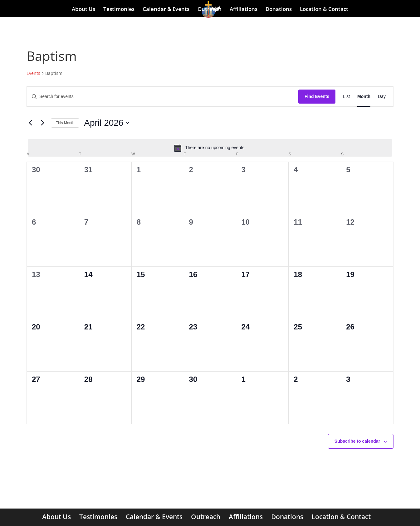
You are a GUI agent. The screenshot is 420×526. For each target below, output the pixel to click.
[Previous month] (30, 123)
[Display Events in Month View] (364, 97)
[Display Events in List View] (346, 97)
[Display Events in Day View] (382, 97)
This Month (65, 123)
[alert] (210, 148)
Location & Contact (324, 9)
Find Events (317, 96)
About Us (83, 9)
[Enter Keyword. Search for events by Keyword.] (163, 97)
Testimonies (119, 9)
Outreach (210, 9)
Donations (279, 9)
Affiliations (244, 9)
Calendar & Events (166, 9)
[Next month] (42, 123)
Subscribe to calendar (357, 441)
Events (33, 73)
